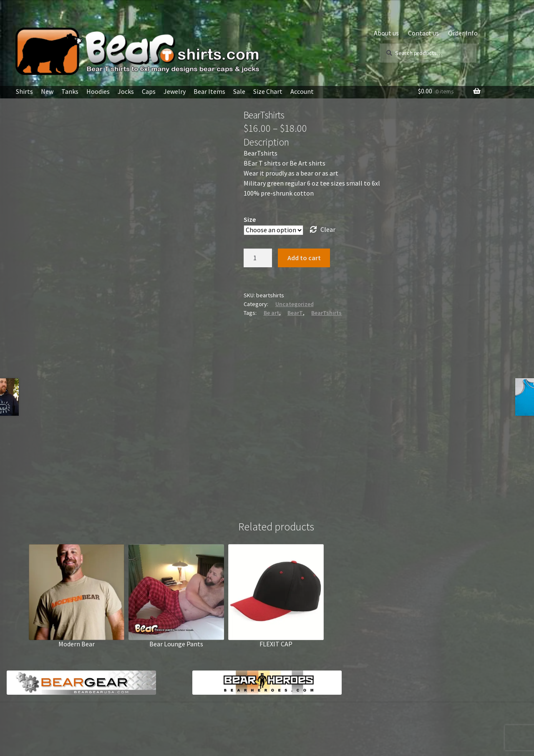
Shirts (24, 91)
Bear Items (209, 91)
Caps (149, 91)
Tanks (70, 91)
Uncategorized (295, 304)
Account (302, 91)
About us (386, 33)
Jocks (126, 91)
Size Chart (268, 91)
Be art (271, 313)
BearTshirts (326, 313)
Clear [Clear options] (328, 229)
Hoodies (98, 91)
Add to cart (304, 258)
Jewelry (175, 91)
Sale (239, 91)
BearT (295, 313)
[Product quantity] (258, 258)
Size (250, 219)
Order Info (463, 33)
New (47, 91)
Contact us (423, 33)
